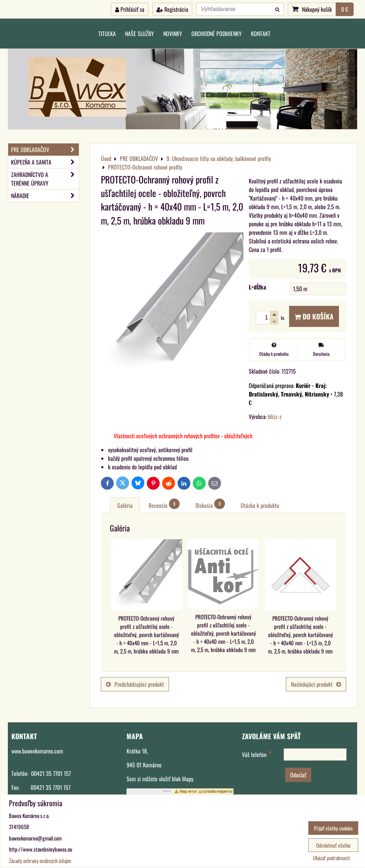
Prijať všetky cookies (333, 828)
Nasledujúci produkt (316, 684)
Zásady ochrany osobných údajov (40, 861)
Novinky (173, 34)
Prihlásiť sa (130, 9)
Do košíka (314, 316)
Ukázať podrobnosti (331, 858)
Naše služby (140, 34)
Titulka (107, 34)
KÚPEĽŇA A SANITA (45, 162)
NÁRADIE (45, 196)
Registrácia (172, 9)
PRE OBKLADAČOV (45, 150)
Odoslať (298, 775)
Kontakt (261, 34)
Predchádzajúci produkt (135, 684)
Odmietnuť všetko (333, 845)
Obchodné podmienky (217, 34)
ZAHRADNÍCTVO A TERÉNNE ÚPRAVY (45, 179)
